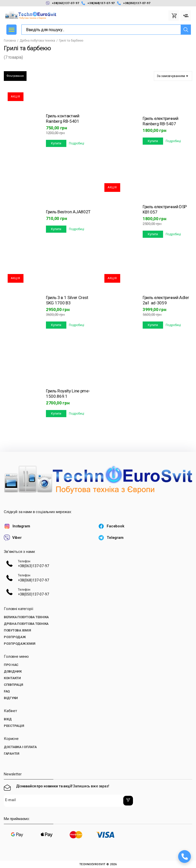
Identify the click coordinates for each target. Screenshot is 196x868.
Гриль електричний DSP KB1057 (165, 209)
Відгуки (11, 698)
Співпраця (14, 685)
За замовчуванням (171, 76)
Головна (10, 41)
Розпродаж (15, 637)
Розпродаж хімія (20, 644)
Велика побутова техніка (26, 617)
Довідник (13, 671)
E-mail (10, 800)
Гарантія (12, 754)
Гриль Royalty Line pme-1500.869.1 (68, 394)
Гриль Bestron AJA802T (68, 212)
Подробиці (77, 143)
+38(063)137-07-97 (63, 3)
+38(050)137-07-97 (134, 3)
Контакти (12, 678)
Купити (56, 143)
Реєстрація (14, 726)
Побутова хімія (17, 630)
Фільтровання (15, 76)
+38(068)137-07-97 (98, 3)
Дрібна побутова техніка (37, 41)
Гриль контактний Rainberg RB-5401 (63, 119)
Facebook (111, 526)
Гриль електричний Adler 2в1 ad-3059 (166, 300)
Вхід (8, 719)
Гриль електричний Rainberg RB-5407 (160, 121)
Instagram (17, 526)
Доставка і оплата (20, 747)
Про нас (11, 665)
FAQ (7, 691)
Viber (13, 538)
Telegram (111, 538)
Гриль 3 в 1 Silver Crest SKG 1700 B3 (67, 300)
